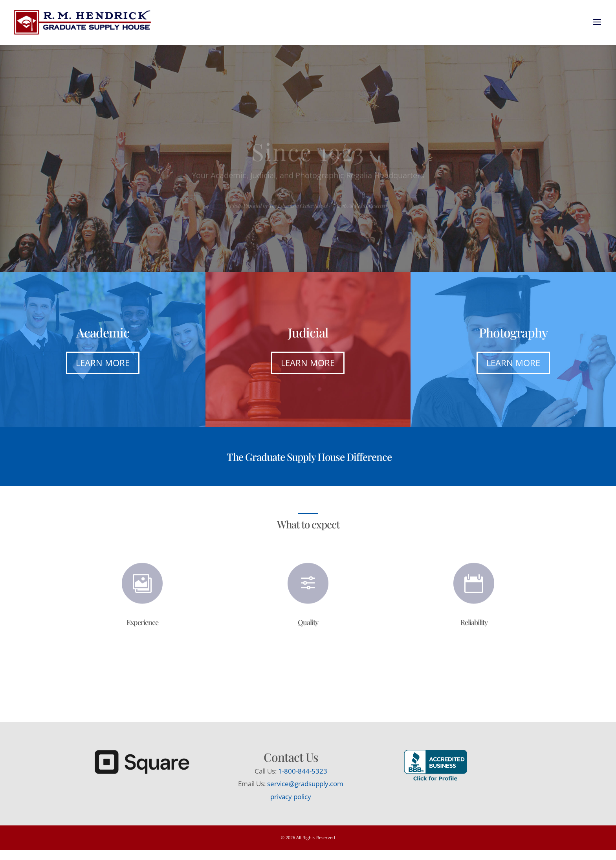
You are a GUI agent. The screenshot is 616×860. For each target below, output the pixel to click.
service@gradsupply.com (305, 784)
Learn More (103, 363)
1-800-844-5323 (303, 771)
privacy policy (291, 797)
